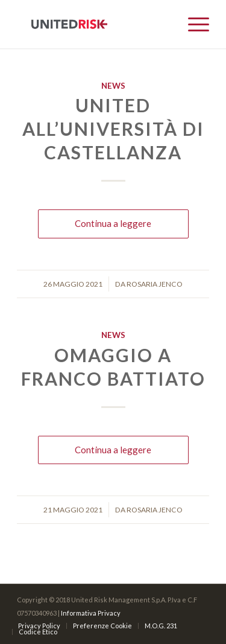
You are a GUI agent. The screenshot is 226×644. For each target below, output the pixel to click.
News (113, 86)
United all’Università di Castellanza (113, 129)
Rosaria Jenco (155, 284)
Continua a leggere (113, 223)
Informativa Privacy (91, 613)
